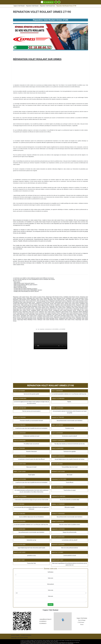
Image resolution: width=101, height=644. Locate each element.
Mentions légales (15, 634)
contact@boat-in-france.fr (41, 619)
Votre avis (50, 596)
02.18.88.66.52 (39, 621)
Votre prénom (51, 584)
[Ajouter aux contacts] (56, 2)
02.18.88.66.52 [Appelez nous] (47, 2)
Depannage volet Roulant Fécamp (19, 637)
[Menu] (59, 2)
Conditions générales (26, 634)
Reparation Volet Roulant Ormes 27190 (50, 341)
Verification (51, 572)
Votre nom (50, 578)
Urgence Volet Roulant (80, 618)
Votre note (50, 590)
